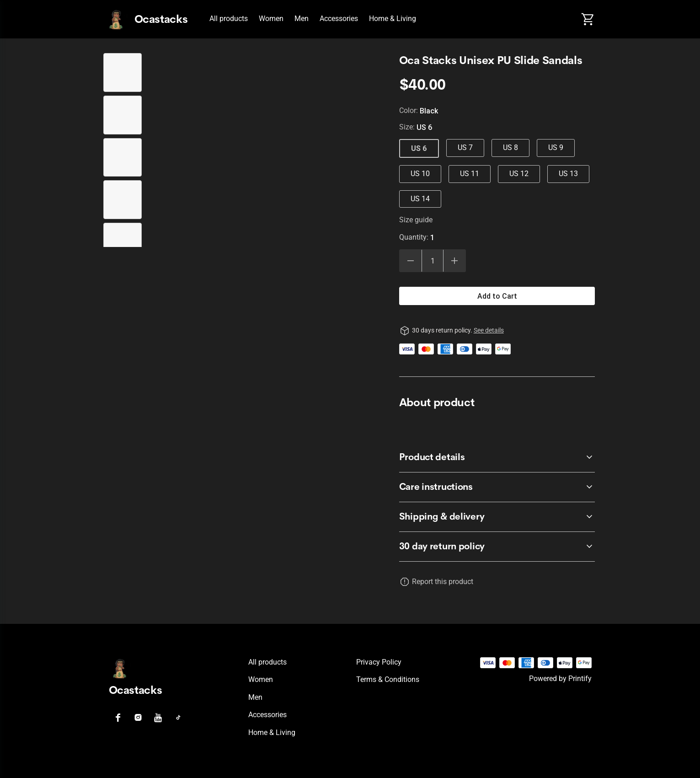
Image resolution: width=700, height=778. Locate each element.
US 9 (556, 148)
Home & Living (393, 19)
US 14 (420, 199)
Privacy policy (379, 662)
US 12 (519, 174)
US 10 (420, 174)
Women (271, 19)
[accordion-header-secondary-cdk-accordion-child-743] (497, 457)
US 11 (470, 174)
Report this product (443, 582)
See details (489, 330)
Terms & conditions (388, 679)
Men (302, 19)
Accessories (339, 19)
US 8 (510, 148)
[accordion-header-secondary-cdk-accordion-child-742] (497, 547)
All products (229, 19)
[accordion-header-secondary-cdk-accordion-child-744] (497, 487)
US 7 (465, 148)
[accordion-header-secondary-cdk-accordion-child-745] (497, 517)
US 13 (568, 174)
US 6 (419, 148)
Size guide (416, 220)
